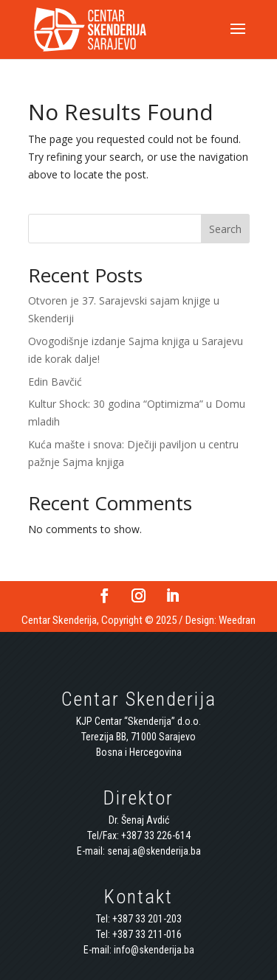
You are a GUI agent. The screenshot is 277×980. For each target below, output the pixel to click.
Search (225, 229)
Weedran (237, 620)
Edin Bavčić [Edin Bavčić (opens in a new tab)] (55, 382)
